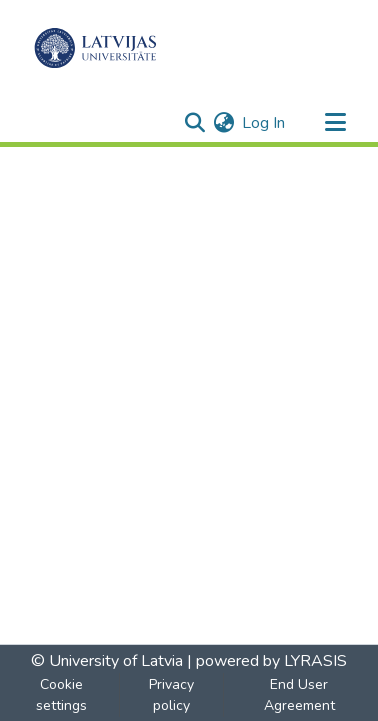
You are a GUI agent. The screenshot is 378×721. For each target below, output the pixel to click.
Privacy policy (171, 695)
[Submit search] (194, 123)
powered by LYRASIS (269, 661)
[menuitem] (223, 123)
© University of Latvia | (111, 661)
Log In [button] (264, 123)
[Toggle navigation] (335, 123)
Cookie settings (61, 695)
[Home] (95, 48)
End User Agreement (299, 695)
